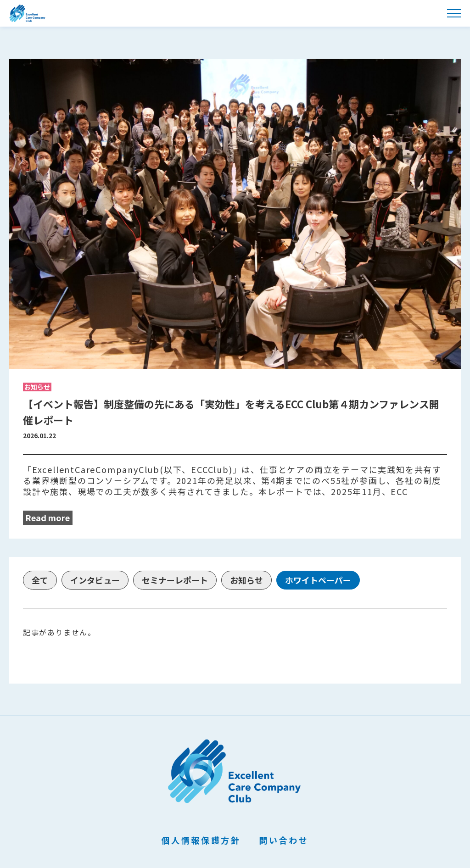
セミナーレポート (175, 580)
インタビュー (95, 580)
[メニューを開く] (454, 13)
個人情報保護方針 (201, 840)
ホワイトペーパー (318, 580)
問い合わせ (284, 840)
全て (40, 580)
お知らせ (246, 580)
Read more (48, 517)
